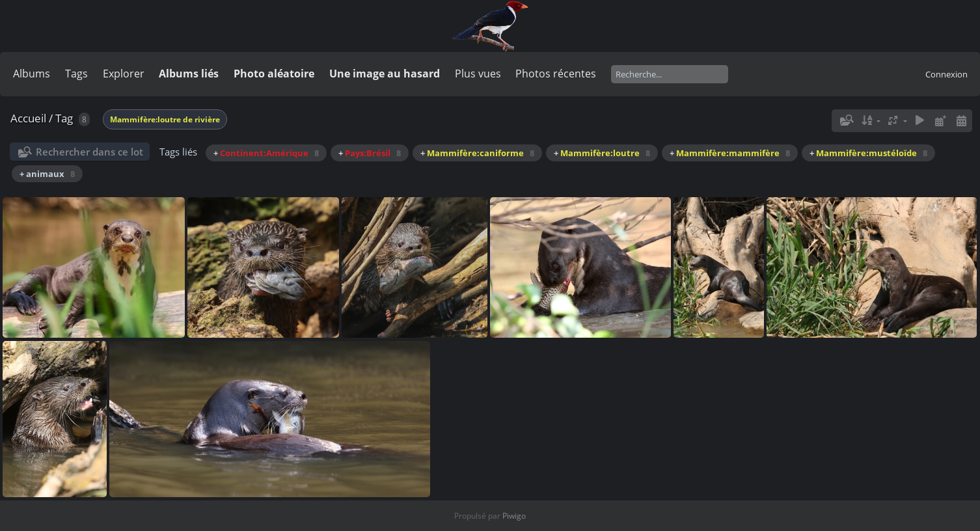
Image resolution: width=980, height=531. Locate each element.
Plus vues (478, 74)
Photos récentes (556, 74)
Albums (32, 74)
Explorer (124, 74)
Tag (64, 118)
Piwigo (514, 516)
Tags (76, 74)
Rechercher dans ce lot (89, 152)
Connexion (946, 74)
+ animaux (47, 174)
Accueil (28, 118)
